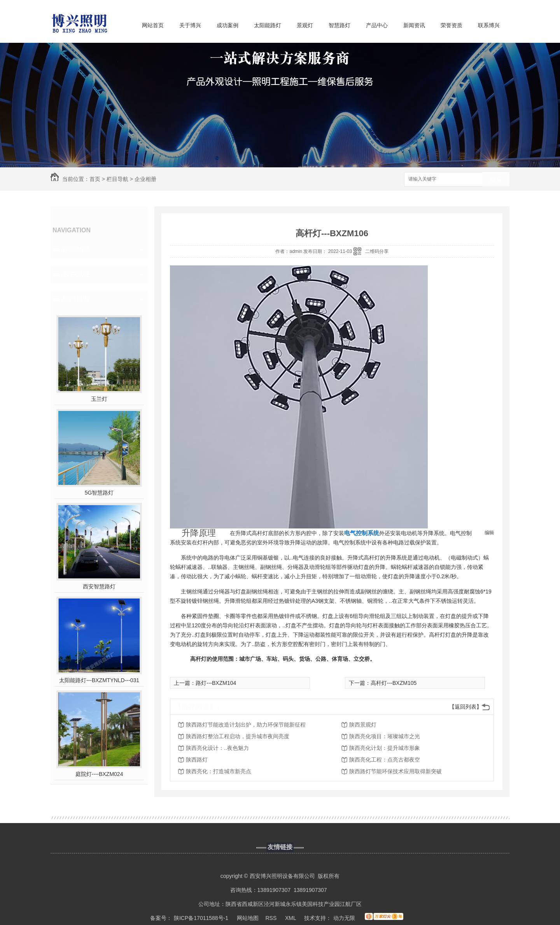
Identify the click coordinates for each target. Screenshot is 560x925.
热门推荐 (76, 299)
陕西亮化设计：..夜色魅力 (217, 748)
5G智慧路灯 (99, 493)
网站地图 (248, 918)
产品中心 (377, 25)
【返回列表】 (465, 707)
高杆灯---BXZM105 (394, 683)
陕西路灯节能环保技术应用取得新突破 (395, 771)
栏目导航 (117, 179)
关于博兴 (190, 25)
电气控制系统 (362, 533)
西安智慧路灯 (99, 586)
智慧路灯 (339, 25)
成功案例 (227, 25)
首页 (95, 179)
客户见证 (76, 274)
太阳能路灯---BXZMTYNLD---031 (99, 680)
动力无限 (344, 918)
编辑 (489, 533)
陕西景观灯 (363, 725)
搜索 (496, 180)
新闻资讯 (414, 25)
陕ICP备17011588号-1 (201, 918)
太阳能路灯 (268, 25)
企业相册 (145, 179)
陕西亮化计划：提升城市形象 (385, 748)
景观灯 (305, 25)
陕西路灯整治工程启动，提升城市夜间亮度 (238, 736)
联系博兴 (489, 25)
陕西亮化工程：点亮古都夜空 (385, 760)
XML (291, 918)
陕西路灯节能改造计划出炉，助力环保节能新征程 (246, 725)
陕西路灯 (197, 760)
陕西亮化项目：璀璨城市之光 (385, 736)
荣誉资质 (451, 25)
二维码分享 (377, 251)
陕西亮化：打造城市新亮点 (219, 771)
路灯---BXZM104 (216, 683)
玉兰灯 (99, 399)
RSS (272, 918)
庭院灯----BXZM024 (99, 774)
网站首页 (153, 25)
